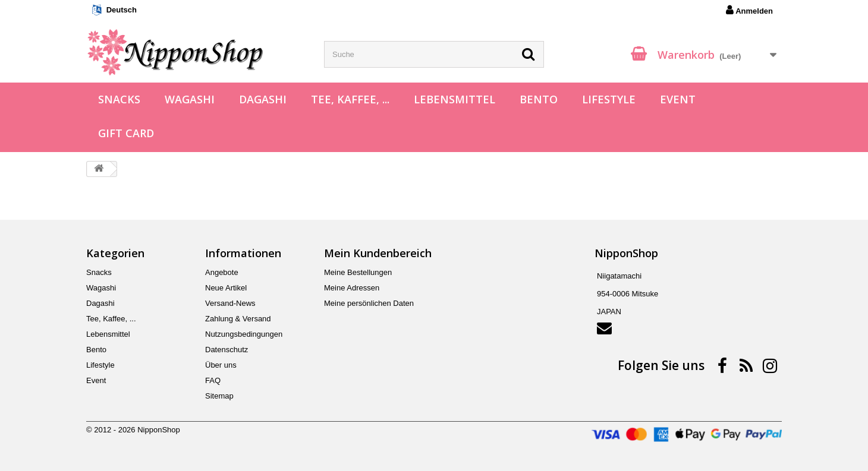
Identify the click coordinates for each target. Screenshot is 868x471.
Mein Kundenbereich (378, 253)
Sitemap (219, 396)
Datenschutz (227, 350)
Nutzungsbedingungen (244, 334)
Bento (539, 99)
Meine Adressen (352, 288)
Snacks (119, 99)
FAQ (213, 380)
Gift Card (126, 133)
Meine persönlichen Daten (369, 303)
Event (678, 99)
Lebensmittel (455, 99)
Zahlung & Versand (238, 319)
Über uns (221, 365)
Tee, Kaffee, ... (350, 99)
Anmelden (749, 10)
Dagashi (263, 99)
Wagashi (190, 99)
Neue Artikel (226, 288)
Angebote (222, 272)
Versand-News (230, 303)
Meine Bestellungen (358, 272)
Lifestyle (609, 99)
